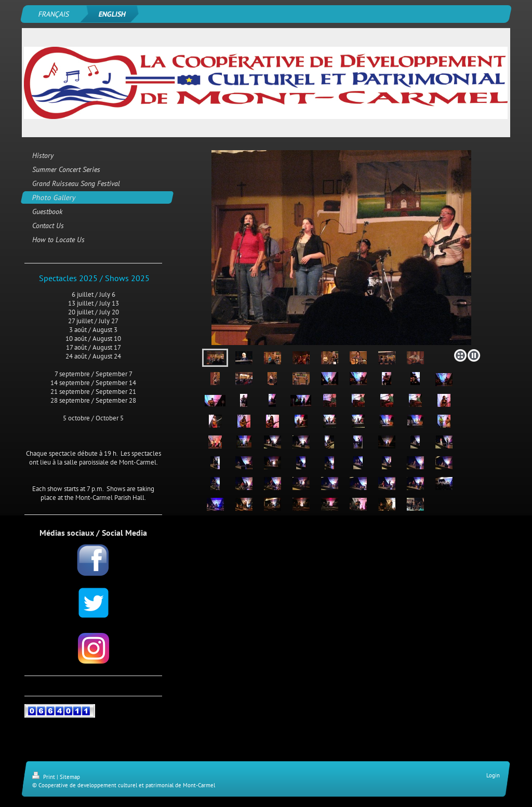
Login (493, 775)
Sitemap (70, 777)
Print (44, 777)
